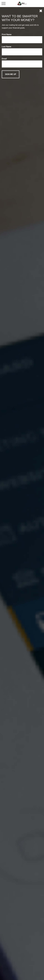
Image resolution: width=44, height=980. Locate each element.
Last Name (7, 47)
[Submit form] (11, 74)
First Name (7, 34)
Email (4, 59)
